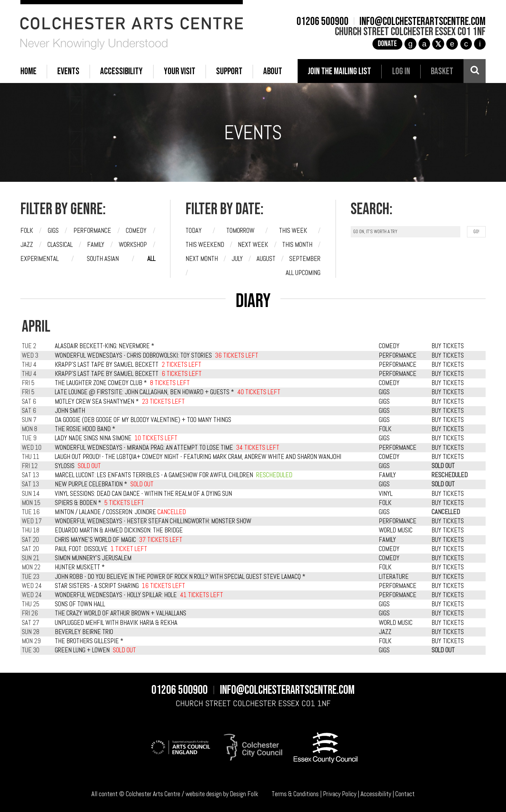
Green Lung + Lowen (82, 650)
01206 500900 (323, 22)
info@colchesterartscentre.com (423, 22)
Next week (253, 245)
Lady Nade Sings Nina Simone (93, 438)
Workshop (133, 245)
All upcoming (303, 273)
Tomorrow (240, 231)
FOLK (385, 429)
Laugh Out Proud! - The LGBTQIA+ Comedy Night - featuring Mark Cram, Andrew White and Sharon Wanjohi (198, 457)
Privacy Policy (340, 794)
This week (293, 231)
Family (96, 245)
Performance (92, 231)
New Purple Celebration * (91, 484)
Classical (60, 245)
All (151, 259)
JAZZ (385, 632)
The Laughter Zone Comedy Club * (101, 383)
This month (297, 245)
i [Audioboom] (480, 44)
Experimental (40, 259)
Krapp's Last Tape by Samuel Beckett (107, 365)
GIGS (384, 392)
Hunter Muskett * (80, 567)
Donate (387, 44)
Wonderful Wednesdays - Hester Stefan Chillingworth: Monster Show (153, 521)
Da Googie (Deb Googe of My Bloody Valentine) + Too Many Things (143, 420)
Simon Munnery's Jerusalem (93, 558)
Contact (405, 794)
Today (194, 231)
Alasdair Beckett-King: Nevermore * (105, 346)
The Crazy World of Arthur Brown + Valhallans (121, 613)
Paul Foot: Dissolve (81, 549)
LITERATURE (394, 577)
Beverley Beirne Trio (84, 632)
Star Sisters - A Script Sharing (97, 586)
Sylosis (65, 466)
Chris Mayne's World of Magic (95, 540)
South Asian (103, 259)
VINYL (386, 494)
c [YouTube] (466, 44)
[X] (438, 44)
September (305, 259)
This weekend (205, 245)
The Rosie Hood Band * (85, 429)
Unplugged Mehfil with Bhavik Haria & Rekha (116, 623)
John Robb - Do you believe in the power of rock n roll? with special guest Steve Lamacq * (180, 577)
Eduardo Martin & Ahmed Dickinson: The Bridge (119, 530)
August (266, 259)
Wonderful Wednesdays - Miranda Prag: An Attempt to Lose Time (144, 448)
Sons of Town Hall (80, 604)
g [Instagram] (410, 44)
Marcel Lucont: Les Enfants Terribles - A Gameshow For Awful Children (154, 475)
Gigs (53, 231)
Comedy (136, 231)
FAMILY (387, 475)
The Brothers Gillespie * (89, 641)
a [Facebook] (424, 44)
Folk (27, 231)
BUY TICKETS (448, 346)
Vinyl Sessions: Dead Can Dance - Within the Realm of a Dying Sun (143, 494)
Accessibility (376, 794)
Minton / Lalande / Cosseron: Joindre (120, 512)
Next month (202, 259)
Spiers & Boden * (78, 503)
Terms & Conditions (295, 794)
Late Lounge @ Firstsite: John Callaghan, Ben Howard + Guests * (144, 392)
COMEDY (389, 346)
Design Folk (244, 794)
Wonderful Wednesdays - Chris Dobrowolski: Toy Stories (133, 356)
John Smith (70, 411)
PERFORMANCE (398, 356)
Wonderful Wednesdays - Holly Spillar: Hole (116, 595)
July (237, 259)
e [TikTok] (452, 44)
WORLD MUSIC (396, 530)
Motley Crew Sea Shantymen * (97, 402)
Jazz (27, 245)
